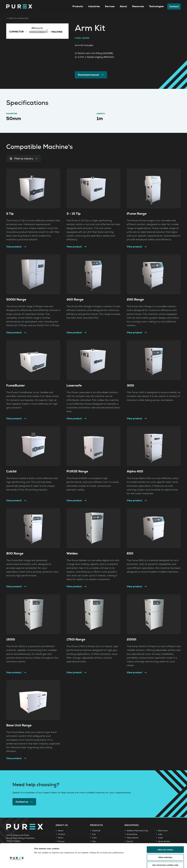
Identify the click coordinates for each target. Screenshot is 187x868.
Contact (174, 7)
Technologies (156, 6)
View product (16, 247)
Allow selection (165, 844)
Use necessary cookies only (165, 851)
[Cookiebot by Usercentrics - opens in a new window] (17, 863)
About (123, 6)
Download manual (91, 75)
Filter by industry (24, 159)
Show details (136, 863)
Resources (138, 6)
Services (110, 6)
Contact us (24, 802)
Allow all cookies (165, 836)
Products (78, 6)
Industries (94, 6)
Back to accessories (17, 18)
